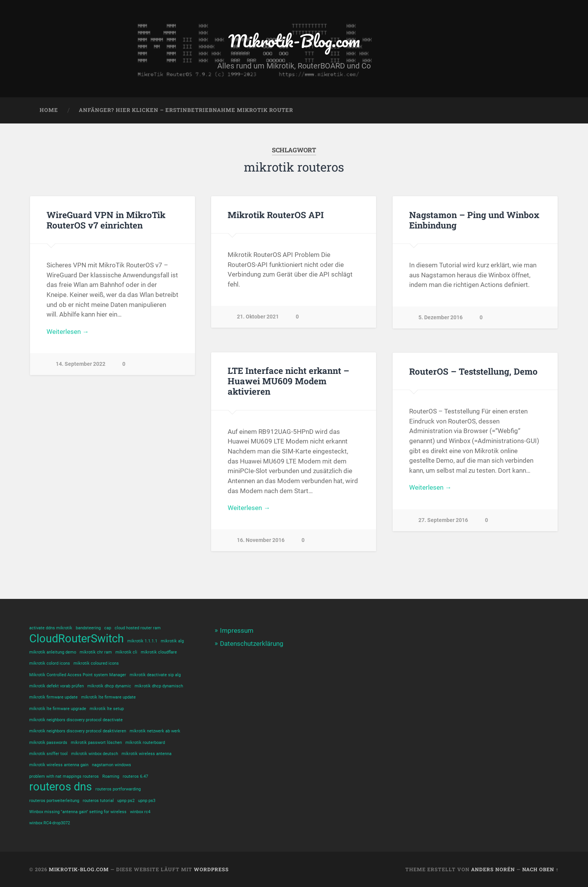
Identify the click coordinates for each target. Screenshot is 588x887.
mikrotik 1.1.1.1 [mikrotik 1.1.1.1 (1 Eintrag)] (142, 641)
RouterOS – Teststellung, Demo (473, 371)
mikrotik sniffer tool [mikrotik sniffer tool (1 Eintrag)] (48, 754)
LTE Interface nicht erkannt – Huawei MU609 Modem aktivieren (288, 381)
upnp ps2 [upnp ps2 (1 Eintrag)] (126, 801)
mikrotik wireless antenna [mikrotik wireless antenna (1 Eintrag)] (147, 754)
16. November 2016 (261, 540)
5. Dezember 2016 (441, 318)
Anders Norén (493, 869)
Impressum (237, 630)
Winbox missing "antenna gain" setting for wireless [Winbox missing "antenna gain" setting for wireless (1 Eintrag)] (78, 812)
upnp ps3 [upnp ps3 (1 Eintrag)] (147, 801)
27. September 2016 (443, 520)
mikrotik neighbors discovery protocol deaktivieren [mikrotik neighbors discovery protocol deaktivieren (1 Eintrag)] (78, 731)
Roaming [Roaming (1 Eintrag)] (111, 776)
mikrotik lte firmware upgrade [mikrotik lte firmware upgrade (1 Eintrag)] (58, 709)
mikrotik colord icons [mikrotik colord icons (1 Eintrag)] (50, 663)
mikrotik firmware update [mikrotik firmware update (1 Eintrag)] (53, 697)
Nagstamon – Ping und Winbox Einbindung (474, 220)
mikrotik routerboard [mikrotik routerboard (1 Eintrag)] (145, 743)
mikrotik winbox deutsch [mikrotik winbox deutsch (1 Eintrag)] (95, 754)
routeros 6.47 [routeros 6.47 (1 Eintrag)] (135, 776)
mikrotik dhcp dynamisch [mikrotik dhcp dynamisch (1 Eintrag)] (159, 686)
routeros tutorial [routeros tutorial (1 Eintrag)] (98, 801)
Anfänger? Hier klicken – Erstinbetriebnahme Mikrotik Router (186, 110)
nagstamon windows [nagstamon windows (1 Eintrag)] (112, 765)
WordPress (211, 869)
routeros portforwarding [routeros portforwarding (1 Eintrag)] (118, 789)
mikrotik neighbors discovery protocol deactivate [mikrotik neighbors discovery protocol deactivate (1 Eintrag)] (76, 720)
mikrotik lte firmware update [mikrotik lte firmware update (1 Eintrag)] (108, 697)
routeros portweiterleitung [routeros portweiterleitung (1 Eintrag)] (54, 801)
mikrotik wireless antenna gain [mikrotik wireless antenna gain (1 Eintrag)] (59, 765)
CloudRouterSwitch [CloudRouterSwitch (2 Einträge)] (77, 639)
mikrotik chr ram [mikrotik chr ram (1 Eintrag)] (96, 652)
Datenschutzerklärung (252, 644)
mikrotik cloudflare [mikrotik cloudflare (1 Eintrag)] (159, 652)
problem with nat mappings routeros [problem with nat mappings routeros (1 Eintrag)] (64, 776)
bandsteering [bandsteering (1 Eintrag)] (88, 628)
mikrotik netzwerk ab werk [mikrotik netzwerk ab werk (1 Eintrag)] (155, 731)
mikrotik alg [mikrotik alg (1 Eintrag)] (172, 641)
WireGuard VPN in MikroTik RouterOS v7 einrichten (106, 220)
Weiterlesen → (68, 332)
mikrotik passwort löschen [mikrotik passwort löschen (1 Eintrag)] (96, 743)
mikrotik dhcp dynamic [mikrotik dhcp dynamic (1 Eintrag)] (109, 686)
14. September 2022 (81, 364)
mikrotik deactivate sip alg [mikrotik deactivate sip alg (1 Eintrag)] (155, 675)
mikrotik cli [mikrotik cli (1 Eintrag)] (126, 652)
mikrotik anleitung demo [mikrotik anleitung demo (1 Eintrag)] (53, 652)
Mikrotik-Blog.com (294, 41)
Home (49, 110)
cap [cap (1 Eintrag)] (108, 628)
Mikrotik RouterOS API (276, 215)
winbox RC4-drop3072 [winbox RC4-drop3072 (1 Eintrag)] (50, 823)
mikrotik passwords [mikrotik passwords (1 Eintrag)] (48, 743)
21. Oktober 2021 (258, 317)
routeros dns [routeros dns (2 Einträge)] (61, 787)
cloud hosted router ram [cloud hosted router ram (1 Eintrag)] (138, 628)
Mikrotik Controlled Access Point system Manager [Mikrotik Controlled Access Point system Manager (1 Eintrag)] (78, 675)
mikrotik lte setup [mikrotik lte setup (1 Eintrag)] (107, 709)
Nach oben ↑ (540, 869)
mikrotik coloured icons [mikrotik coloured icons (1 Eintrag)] (96, 663)
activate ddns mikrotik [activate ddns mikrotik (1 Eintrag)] (51, 628)
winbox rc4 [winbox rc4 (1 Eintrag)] (140, 812)
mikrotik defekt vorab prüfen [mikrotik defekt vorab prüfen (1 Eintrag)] (57, 686)
